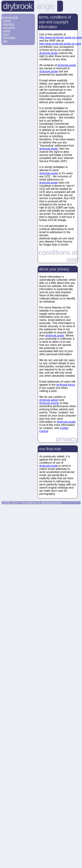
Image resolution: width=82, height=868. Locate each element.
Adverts (7, 21)
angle (46, 6)
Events (7, 31)
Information (9, 38)
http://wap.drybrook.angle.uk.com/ (60, 44)
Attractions (9, 24)
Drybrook (18, 6)
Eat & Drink (9, 28)
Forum (6, 34)
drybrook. (49, 53)
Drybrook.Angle (10, 17)
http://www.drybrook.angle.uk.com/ (61, 37)
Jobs (5, 41)
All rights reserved (51, 503)
